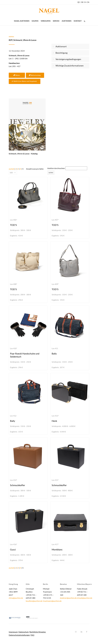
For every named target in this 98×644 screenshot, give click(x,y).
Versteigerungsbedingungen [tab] (67, 59)
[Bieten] (17, 75)
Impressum (13, 632)
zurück (11, 169)
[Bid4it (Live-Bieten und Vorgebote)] (25, 81)
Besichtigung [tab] (60, 53)
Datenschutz (24, 632)
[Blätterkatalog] (35, 75)
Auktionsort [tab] (59, 46)
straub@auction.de (85, 598)
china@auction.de (16, 598)
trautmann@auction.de (52, 601)
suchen (51, 173)
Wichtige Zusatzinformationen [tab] (68, 66)
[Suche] (84, 21)
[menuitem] (82, 2)
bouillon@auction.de (34, 601)
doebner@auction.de (68, 598)
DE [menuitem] (82, 2)
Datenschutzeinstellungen (19, 635)
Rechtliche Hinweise (38, 632)
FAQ (32, 635)
